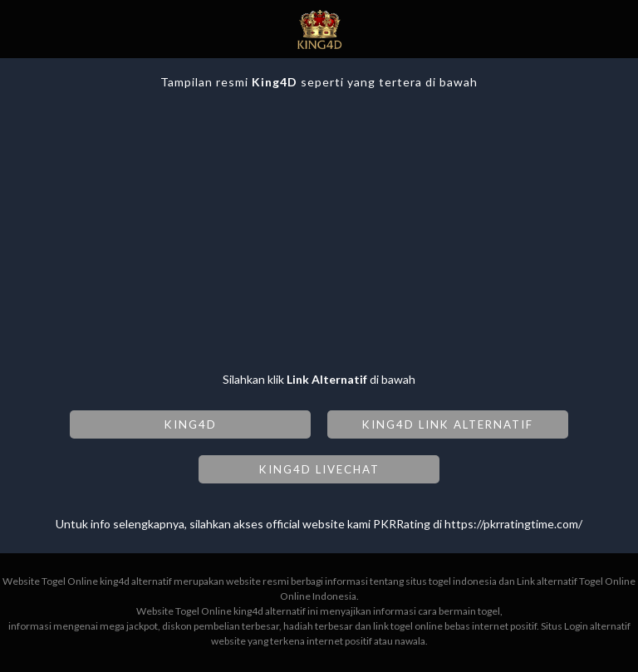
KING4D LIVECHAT (319, 469)
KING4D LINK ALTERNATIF (448, 424)
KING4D (191, 424)
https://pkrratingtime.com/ (513, 524)
